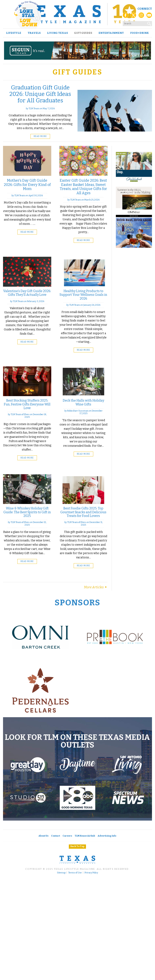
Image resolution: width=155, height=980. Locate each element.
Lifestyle (14, 33)
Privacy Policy (91, 873)
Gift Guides (83, 33)
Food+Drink (140, 33)
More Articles (96, 587)
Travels (34, 33)
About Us (43, 836)
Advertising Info (107, 836)
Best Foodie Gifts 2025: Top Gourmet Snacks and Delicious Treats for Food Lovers (83, 512)
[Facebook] (126, 16)
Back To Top (77, 846)
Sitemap (61, 873)
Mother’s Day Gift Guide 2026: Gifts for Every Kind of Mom (27, 185)
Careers (67, 836)
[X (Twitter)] (133, 16)
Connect (145, 9)
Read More (40, 136)
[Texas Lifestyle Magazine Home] (77, 14)
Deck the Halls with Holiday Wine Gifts (83, 402)
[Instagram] (141, 16)
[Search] (149, 23)
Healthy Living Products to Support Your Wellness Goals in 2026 (83, 295)
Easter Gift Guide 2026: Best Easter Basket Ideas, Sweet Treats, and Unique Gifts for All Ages (83, 187)
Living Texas (57, 33)
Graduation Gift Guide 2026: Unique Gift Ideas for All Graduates (40, 94)
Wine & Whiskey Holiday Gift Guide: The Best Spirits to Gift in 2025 (27, 512)
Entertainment (111, 33)
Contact (56, 836)
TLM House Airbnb (85, 836)
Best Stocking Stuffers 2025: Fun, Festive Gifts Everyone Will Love (27, 404)
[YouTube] (149, 16)
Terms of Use (75, 873)
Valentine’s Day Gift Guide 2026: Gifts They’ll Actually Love (27, 293)
